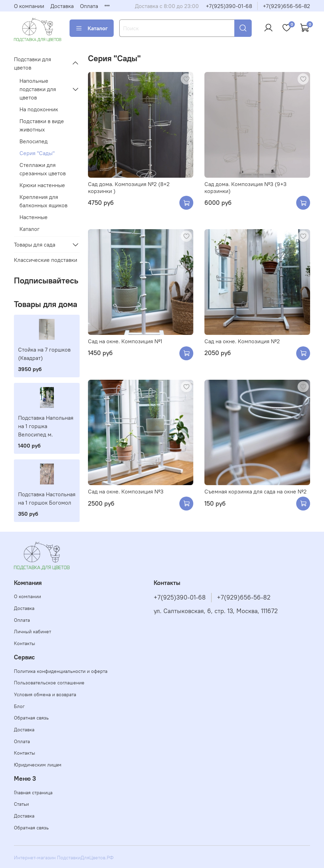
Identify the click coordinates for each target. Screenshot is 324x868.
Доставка (62, 6)
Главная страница (33, 793)
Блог (19, 706)
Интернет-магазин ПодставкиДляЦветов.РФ (64, 858)
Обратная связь (31, 718)
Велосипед (34, 141)
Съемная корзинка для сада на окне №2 (256, 491)
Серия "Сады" (37, 153)
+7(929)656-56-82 (286, 6)
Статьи (21, 804)
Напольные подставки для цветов (38, 89)
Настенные (34, 217)
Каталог (92, 28)
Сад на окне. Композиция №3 (126, 491)
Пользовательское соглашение (49, 683)
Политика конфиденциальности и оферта (61, 671)
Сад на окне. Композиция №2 (242, 341)
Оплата (89, 6)
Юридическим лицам (38, 765)
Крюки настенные (42, 185)
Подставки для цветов (33, 63)
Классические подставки (46, 260)
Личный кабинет (33, 632)
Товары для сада (35, 244)
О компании (29, 6)
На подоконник (39, 109)
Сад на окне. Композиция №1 (125, 341)
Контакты (25, 643)
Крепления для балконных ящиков (43, 201)
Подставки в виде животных (42, 125)
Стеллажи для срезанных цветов (43, 169)
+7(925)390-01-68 (229, 6)
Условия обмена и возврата (45, 694)
